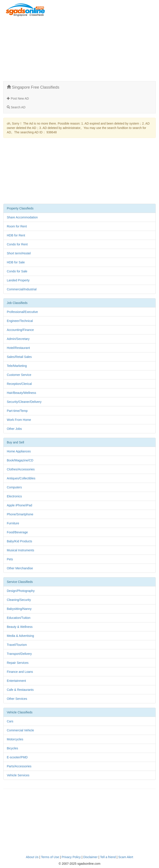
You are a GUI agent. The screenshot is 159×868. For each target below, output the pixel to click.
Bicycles (12, 748)
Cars (10, 721)
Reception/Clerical (19, 384)
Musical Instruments (20, 550)
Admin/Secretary (18, 339)
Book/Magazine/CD (20, 460)
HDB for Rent (16, 235)
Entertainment (16, 681)
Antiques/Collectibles (21, 478)
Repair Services (18, 663)
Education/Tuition (19, 618)
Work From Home (19, 420)
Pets (10, 559)
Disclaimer (90, 857)
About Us (32, 857)
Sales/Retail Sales (19, 357)
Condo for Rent (17, 244)
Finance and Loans (20, 672)
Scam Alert (126, 857)
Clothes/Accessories (21, 469)
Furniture (13, 523)
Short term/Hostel (19, 253)
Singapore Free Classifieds (33, 87)
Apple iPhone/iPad (19, 505)
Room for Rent (17, 226)
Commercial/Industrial (22, 289)
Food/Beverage (17, 532)
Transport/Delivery (19, 654)
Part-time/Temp (17, 411)
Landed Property (18, 280)
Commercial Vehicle (20, 730)
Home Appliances (19, 451)
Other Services (17, 699)
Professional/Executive (22, 312)
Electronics (14, 496)
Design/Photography (21, 591)
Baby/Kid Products (19, 541)
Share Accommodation (22, 217)
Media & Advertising (20, 636)
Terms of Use (50, 857)
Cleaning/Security (19, 600)
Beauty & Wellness (20, 627)
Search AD (16, 107)
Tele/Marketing (17, 366)
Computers (14, 487)
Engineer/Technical (20, 321)
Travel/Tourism (17, 645)
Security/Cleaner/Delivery (24, 402)
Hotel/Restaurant (18, 348)
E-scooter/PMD (17, 757)
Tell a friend (108, 857)
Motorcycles (15, 739)
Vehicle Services (18, 775)
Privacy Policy (71, 857)
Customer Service (19, 375)
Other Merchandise (20, 568)
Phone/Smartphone (20, 514)
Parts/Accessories (19, 766)
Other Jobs (14, 429)
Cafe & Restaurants (20, 690)
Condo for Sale (17, 271)
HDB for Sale (16, 262)
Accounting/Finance (20, 330)
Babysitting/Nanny (19, 609)
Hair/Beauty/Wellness (22, 393)
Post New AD (18, 98)
